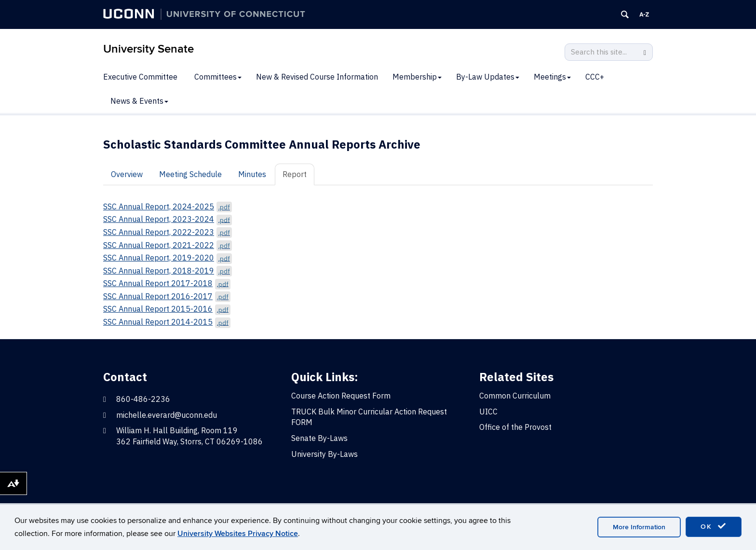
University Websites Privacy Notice (238, 534)
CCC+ (595, 77)
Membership (417, 77)
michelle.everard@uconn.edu (167, 415)
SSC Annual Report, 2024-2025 (168, 206)
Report (295, 174)
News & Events (139, 101)
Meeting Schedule (190, 174)
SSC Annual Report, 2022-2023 (168, 232)
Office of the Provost (515, 427)
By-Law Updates (488, 77)
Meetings (552, 77)
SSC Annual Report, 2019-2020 (168, 258)
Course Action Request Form (341, 396)
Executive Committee (140, 77)
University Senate (148, 49)
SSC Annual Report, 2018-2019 (168, 271)
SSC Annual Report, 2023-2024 (168, 219)
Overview (127, 174)
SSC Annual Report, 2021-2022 (168, 245)
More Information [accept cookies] (639, 527)
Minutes (252, 174)
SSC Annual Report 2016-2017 (167, 296)
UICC (488, 412)
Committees (218, 77)
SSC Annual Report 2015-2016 (167, 309)
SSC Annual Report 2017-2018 (167, 283)
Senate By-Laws (319, 438)
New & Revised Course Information (317, 77)
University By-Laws (324, 454)
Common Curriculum (515, 396)
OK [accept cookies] (714, 526)
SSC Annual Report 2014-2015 (167, 322)
